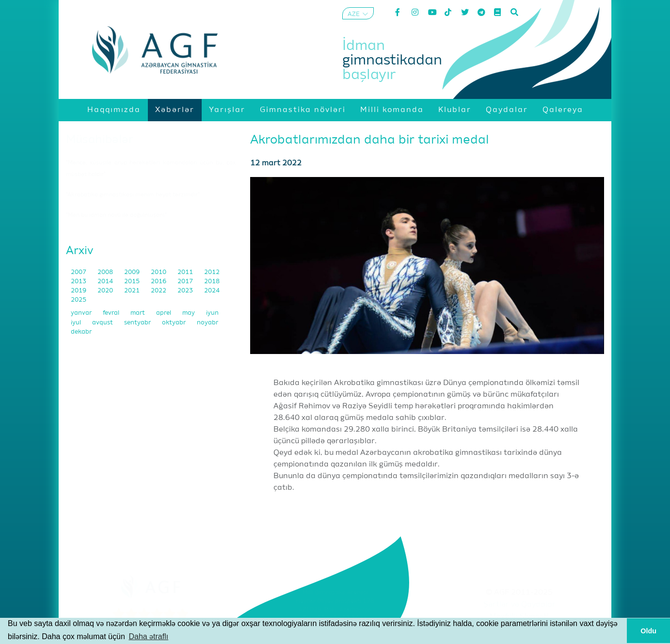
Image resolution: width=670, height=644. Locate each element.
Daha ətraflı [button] (148, 636)
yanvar (82, 313)
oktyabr (175, 323)
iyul (77, 323)
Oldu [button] (648, 631)
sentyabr (138, 323)
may (189, 313)
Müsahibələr (100, 140)
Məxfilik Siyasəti (519, 617)
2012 (212, 272)
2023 (186, 291)
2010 (159, 272)
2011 (186, 272)
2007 (79, 272)
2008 (106, 272)
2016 (159, 282)
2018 (212, 282)
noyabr (207, 323)
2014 (106, 282)
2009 (133, 272)
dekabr (81, 332)
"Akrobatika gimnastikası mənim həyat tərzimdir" (133, 195)
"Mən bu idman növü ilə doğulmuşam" (116, 215)
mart (138, 313)
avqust (103, 323)
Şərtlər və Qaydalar (519, 605)
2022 (159, 291)
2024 (212, 291)
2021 (133, 291)
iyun (212, 313)
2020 (106, 291)
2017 (186, 282)
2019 (79, 291)
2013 (79, 282)
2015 (133, 282)
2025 (79, 300)
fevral (112, 313)
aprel (164, 313)
